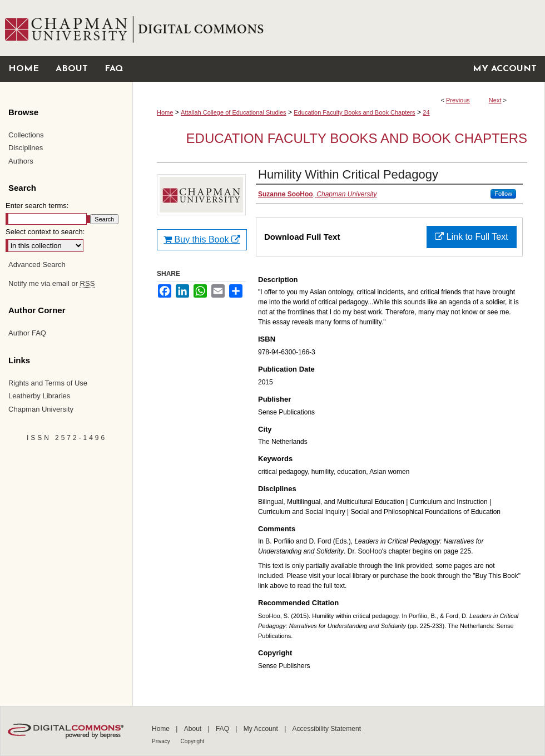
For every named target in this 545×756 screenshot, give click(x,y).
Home (165, 112)
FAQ (223, 729)
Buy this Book (202, 239)
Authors (21, 161)
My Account (262, 729)
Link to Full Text (471, 237)
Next (495, 100)
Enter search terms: (37, 206)
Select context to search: (45, 232)
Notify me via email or (51, 284)
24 (426, 112)
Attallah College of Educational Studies (234, 112)
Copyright (193, 741)
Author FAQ (27, 333)
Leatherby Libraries (39, 396)
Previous (458, 100)
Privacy (162, 741)
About (194, 729)
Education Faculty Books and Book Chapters (354, 112)
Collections (26, 135)
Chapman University (41, 409)
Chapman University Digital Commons (338, 28)
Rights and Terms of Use (48, 383)
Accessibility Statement (327, 729)
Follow (503, 194)
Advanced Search (37, 265)
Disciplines (26, 148)
